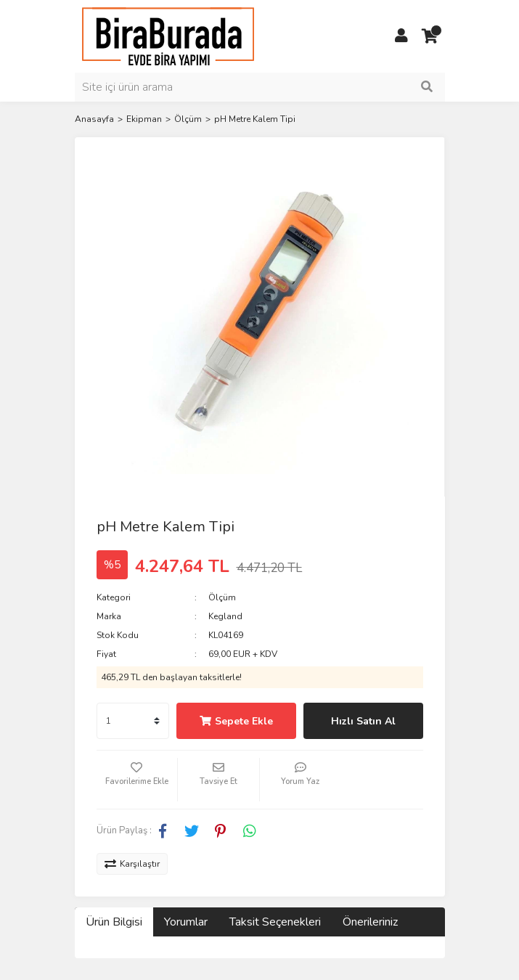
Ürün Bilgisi (114, 922)
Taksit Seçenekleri (275, 922)
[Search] (260, 87)
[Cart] (430, 36)
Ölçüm (222, 597)
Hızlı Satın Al (363, 721)
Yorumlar (186, 922)
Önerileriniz (370, 922)
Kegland (225, 616)
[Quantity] (133, 721)
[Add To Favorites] (137, 780)
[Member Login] (401, 36)
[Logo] (168, 36)
